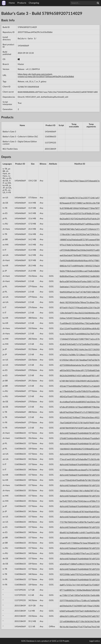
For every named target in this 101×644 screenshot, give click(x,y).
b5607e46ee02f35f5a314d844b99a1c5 (80, 611)
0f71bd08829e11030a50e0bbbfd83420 (80, 590)
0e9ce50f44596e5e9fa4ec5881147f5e (80, 281)
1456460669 (23, 46)
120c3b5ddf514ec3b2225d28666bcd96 (80, 313)
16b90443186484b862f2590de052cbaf (80, 449)
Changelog (34, 3)
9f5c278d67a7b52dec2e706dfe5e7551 (80, 245)
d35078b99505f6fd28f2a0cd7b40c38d (80, 428)
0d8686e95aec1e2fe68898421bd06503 (80, 276)
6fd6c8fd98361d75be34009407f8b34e (80, 407)
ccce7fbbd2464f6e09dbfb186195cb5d (80, 480)
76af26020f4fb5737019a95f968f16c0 (80, 423)
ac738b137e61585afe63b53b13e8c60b (80, 595)
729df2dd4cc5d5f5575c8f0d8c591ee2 (80, 213)
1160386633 (50, 137)
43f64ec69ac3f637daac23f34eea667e (80, 181)
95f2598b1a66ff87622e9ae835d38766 (80, 574)
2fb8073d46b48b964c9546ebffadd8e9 (80, 438)
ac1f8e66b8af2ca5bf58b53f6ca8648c (80, 391)
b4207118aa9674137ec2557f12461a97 (80, 198)
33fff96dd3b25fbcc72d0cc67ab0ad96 (80, 600)
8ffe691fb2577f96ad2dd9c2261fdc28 (80, 308)
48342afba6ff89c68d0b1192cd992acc (80, 396)
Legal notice (95, 641)
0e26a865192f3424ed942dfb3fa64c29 (80, 219)
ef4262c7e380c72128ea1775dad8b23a (80, 355)
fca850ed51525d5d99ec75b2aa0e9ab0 (80, 323)
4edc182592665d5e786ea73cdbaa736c (80, 302)
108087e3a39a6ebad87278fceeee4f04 (80, 240)
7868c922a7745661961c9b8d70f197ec (80, 491)
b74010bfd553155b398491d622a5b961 (80, 381)
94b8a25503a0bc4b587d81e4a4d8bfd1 (80, 297)
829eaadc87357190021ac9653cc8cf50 (80, 203)
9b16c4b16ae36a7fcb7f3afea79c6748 (80, 627)
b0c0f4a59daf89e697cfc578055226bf (80, 412)
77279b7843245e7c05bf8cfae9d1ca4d (80, 522)
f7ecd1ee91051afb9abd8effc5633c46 (80, 459)
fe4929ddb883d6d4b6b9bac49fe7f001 (80, 260)
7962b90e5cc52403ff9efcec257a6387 (80, 553)
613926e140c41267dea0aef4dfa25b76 (80, 360)
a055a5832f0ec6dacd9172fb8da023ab (80, 370)
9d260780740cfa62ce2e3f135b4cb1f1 (80, 229)
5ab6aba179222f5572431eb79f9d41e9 (80, 287)
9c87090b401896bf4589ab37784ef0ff (80, 208)
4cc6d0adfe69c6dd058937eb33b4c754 (80, 402)
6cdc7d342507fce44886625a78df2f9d (80, 334)
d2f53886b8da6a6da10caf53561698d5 (80, 365)
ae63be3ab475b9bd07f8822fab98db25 (80, 255)
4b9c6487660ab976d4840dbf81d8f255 (80, 433)
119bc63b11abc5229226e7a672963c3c (80, 234)
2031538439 (50, 149)
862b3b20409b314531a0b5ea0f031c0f (80, 376)
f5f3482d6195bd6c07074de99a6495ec (80, 512)
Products (22, 3)
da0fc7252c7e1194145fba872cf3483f (80, 585)
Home (12, 3)
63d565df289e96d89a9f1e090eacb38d (80, 224)
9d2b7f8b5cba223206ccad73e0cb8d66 (80, 271)
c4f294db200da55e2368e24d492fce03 (80, 250)
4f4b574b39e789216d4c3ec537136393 (80, 349)
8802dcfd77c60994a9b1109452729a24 (80, 266)
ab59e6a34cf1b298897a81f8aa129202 (80, 606)
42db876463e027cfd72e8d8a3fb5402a (80, 344)
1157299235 (50, 143)
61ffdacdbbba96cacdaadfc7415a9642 (80, 470)
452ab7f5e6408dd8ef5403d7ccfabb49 (80, 386)
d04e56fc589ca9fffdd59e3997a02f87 (80, 616)
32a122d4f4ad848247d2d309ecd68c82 (80, 328)
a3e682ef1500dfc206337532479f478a (80, 564)
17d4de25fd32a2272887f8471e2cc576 (80, 339)
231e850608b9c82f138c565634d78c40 (80, 621)
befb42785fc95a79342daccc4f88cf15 (80, 501)
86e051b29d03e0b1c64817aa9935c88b (80, 532)
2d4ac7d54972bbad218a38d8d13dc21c (80, 318)
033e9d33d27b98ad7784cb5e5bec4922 (80, 417)
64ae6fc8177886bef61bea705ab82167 (80, 543)
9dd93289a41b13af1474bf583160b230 (80, 292)
